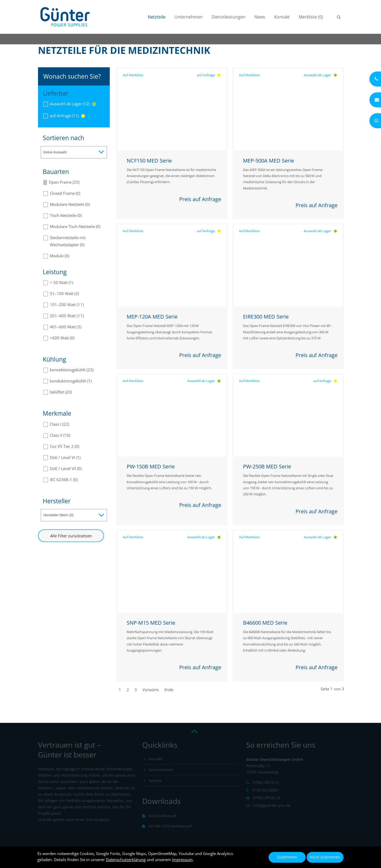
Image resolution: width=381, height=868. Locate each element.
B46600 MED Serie (265, 623)
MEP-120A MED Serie (152, 317)
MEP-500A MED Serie (268, 161)
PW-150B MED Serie (151, 466)
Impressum (182, 860)
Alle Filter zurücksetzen (71, 536)
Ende (169, 690)
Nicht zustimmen (325, 857)
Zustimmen (287, 857)
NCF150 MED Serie (149, 161)
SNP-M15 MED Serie (151, 623)
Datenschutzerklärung (126, 860)
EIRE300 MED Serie (266, 317)
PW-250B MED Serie (267, 466)
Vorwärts (151, 690)
